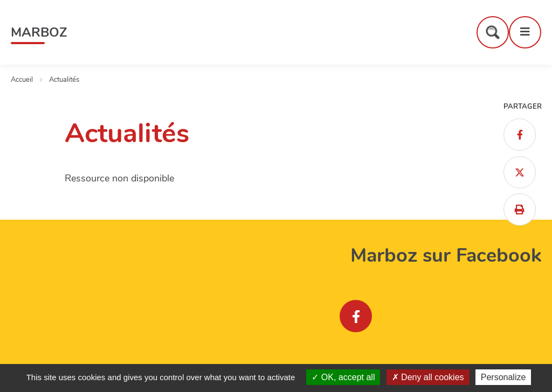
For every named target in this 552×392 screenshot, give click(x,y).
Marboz (39, 32)
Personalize (503, 377)
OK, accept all (343, 377)
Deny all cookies (428, 377)
